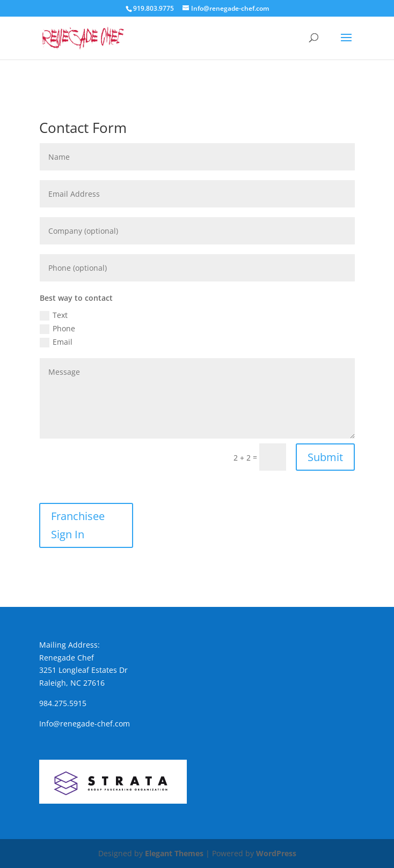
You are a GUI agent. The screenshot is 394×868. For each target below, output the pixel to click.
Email (56, 342)
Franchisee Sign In (78, 525)
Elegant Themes (174, 853)
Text (54, 315)
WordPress (276, 853)
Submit (325, 457)
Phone (57, 329)
